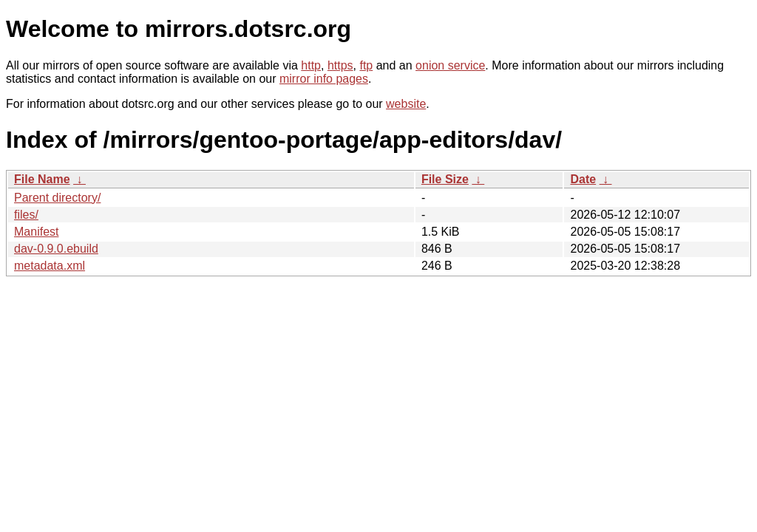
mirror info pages (324, 79)
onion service (450, 65)
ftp (366, 65)
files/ (26, 215)
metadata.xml (50, 266)
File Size (445, 179)
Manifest (36, 232)
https (340, 65)
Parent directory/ (57, 198)
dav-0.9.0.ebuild (56, 249)
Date (583, 179)
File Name (42, 179)
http (311, 65)
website (406, 104)
